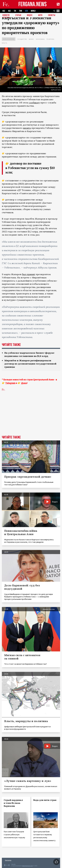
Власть (4, 43)
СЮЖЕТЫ (52, 15)
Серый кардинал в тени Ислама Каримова (13, 803)
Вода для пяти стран (45, 800)
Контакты (8, 860)
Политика (50, 39)
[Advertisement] (31, 417)
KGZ (10, 11)
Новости (6, 15)
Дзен (24, 383)
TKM (21, 11)
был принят (29, 274)
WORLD (33, 11)
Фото (40, 15)
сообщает (34, 103)
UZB (26, 11)
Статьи (18, 15)
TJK (15, 11)
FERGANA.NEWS (33, 4)
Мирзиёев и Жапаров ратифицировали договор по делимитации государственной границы (30, 364)
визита (27, 128)
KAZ (4, 11)
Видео (30, 15)
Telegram (10, 383)
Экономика (40, 39)
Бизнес (31, 39)
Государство (22, 39)
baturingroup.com (27, 866)
